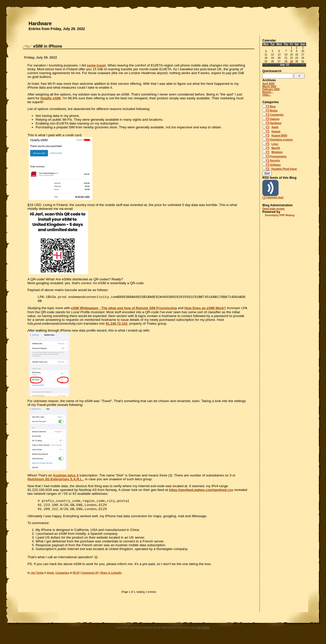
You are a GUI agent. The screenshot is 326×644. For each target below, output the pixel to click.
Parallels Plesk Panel (284, 169)
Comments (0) (90, 576)
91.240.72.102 (117, 325)
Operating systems (281, 140)
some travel (96, 65)
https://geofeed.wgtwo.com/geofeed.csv (201, 491)
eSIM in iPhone (48, 46)
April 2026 (268, 84)
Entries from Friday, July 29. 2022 (57, 29)
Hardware (40, 23)
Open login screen (273, 209)
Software (275, 165)
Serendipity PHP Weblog (280, 215)
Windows (277, 152)
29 (291, 61)
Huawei (276, 132)
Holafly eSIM (51, 98)
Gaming (275, 119)
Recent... (268, 92)
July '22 (284, 65)
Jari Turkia (37, 576)
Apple (50, 576)
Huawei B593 (279, 136)
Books (274, 111)
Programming (278, 156)
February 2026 (271, 89)
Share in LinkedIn (111, 576)
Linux (275, 144)
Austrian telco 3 (66, 477)
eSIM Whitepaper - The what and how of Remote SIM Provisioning (124, 310)
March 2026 (269, 86)
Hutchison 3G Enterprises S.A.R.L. (55, 481)
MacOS (276, 148)
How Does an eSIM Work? (205, 310)
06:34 (76, 576)
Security (275, 161)
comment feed (275, 197)
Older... (267, 95)
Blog (273, 107)
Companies (62, 576)
